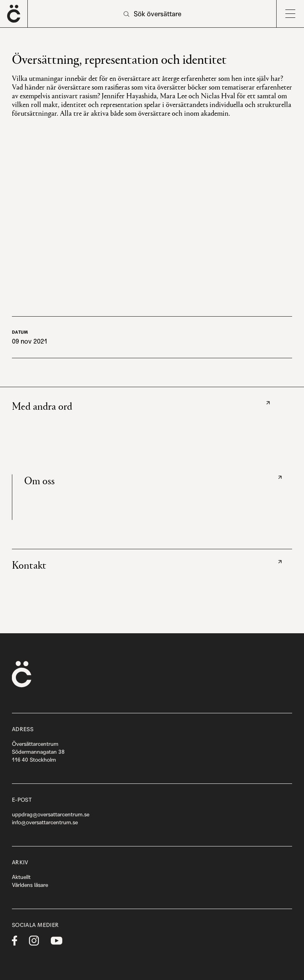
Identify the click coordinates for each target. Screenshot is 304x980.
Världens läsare (30, 885)
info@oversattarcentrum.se (45, 822)
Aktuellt (21, 877)
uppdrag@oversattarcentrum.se (51, 814)
